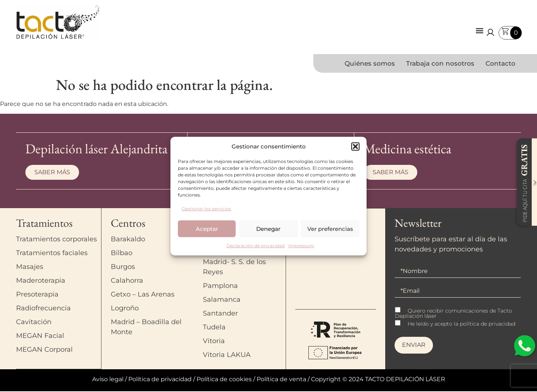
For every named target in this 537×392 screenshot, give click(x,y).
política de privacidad (488, 324)
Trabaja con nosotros (440, 63)
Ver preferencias (330, 228)
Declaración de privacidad (255, 246)
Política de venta (281, 380)
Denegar (268, 228)
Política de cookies (224, 380)
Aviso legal (108, 380)
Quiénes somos (370, 63)
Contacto (500, 63)
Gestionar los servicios (206, 209)
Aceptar (207, 228)
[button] (355, 147)
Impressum (301, 246)
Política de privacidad (160, 380)
